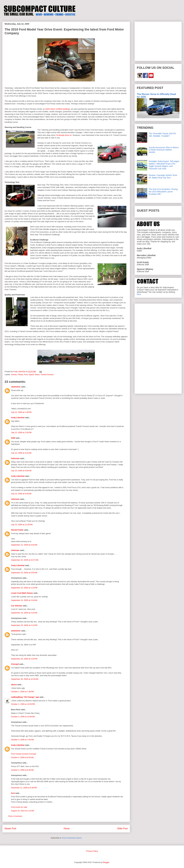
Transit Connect (47, 375)
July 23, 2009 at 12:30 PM (22, 525)
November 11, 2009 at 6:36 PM (24, 788)
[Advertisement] (158, 41)
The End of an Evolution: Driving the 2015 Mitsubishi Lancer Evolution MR (163, 192)
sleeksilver (16, 387)
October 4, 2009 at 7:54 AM (22, 740)
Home (67, 829)
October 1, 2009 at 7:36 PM (22, 692)
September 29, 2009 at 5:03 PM (24, 659)
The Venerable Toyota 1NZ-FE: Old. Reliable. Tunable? (163, 135)
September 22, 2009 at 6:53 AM (24, 545)
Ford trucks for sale (19, 807)
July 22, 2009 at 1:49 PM (21, 412)
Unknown (15, 458)
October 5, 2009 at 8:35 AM (22, 770)
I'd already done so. (64, 135)
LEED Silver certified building (57, 109)
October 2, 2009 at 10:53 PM (23, 704)
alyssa (14, 685)
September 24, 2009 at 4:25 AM (24, 613)
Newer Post (10, 829)
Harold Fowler (17, 530)
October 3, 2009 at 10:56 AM (23, 717)
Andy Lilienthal (18, 418)
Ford (26, 375)
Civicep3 (15, 664)
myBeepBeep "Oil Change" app (25, 697)
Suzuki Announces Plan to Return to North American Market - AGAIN (164, 150)
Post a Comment (15, 816)
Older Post (122, 829)
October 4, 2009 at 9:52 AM (22, 757)
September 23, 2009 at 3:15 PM (24, 588)
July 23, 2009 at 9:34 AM (21, 494)
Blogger (106, 862)
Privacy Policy (92, 851)
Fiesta (20, 375)
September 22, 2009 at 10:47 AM (25, 560)
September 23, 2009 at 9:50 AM (24, 573)
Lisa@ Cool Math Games (22, 593)
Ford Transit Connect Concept (24, 754)
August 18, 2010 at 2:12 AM (22, 811)
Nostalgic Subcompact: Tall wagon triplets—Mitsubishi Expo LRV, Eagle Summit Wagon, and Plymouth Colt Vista (164, 165)
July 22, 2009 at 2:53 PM (21, 432)
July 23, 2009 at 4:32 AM (21, 453)
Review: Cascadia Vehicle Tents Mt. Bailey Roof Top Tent (163, 176)
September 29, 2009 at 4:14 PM (24, 625)
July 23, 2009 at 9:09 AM (21, 471)
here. (139, 294)
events (14, 375)
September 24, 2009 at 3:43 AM (24, 600)
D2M (13, 438)
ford (13, 793)
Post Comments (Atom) (72, 838)
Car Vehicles (17, 606)
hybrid (31, 375)
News (37, 375)
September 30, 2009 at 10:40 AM (25, 679)
